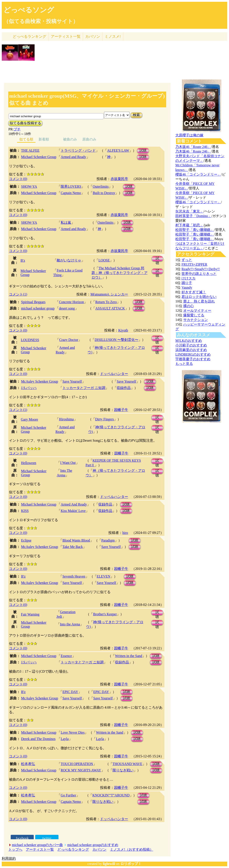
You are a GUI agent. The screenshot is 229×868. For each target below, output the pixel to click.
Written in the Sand (129, 656)
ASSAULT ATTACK (110, 308)
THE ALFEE (30, 150)
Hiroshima (66, 419)
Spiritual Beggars (33, 302)
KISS (25, 511)
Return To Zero (106, 302)
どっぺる (29, 37)
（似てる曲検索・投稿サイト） (41, 21)
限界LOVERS (71, 186)
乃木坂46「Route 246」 (193, 147)
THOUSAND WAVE (127, 764)
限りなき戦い (123, 770)
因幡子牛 (121, 410)
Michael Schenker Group (39, 157)
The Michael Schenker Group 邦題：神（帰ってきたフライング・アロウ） (120, 273)
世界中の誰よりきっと (199, 274)
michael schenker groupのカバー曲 (37, 845)
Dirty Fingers (105, 419)
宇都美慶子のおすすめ (193, 359)
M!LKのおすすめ (189, 341)
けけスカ (188, 278)
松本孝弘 (28, 764)
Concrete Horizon (71, 302)
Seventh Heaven (74, 576)
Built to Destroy (104, 193)
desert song (67, 308)
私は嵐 (66, 222)
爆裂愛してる (194, 315)
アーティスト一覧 (40, 849)
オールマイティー (197, 311)
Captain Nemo (71, 193)
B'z (23, 260)
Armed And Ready (74, 504)
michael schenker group (38, 308)
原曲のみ (89, 139)
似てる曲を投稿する (25, 123)
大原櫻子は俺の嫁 (189, 135)
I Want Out (68, 463)
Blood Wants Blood (76, 540)
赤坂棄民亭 (119, 179)
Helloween (29, 463)
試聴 (143, 150)
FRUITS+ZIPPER (194, 264)
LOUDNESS (30, 340)
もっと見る (184, 364)
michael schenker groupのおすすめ (93, 845)
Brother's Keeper (105, 614)
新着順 (44, 139)
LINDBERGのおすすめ (193, 354)
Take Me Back (73, 547)
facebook (22, 838)
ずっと (187, 260)
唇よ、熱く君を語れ (199, 301)
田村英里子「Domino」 (193, 216)
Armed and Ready (73, 157)
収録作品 (124, 388)
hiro (125, 533)
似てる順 (26, 139)
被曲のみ (70, 139)
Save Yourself (72, 381)
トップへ (15, 849)
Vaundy (187, 287)
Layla (65, 739)
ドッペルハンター (114, 374)
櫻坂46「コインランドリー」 (198, 174)
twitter (47, 838)
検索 (136, 115)
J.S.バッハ (29, 388)
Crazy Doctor (69, 340)
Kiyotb (123, 330)
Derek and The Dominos (38, 739)
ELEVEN (104, 576)
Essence (66, 656)
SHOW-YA (29, 186)
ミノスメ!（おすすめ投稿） (131, 849)
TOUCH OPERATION (77, 764)
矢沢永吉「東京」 (189, 211)
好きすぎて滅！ (194, 292)
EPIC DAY (70, 692)
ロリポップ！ (131, 864)
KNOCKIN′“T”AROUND (111, 795)
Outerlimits (101, 186)
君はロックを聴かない (199, 297)
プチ (17, 129)
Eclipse (26, 540)
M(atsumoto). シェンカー (109, 294)
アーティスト (66, 37)
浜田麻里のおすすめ (191, 350)
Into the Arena (70, 624)
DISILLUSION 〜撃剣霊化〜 (116, 340)
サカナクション (196, 320)
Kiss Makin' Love (73, 511)
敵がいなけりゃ (69, 260)
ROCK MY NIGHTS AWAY (81, 770)
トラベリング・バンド (78, 150)
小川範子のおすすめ (191, 345)
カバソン (93, 37)
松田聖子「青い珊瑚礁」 (195, 230)
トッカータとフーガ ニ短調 (84, 388)
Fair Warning (30, 614)
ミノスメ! (113, 37)
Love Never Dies (73, 732)
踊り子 (187, 283)
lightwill (109, 864)
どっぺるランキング (73, 849)
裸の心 (188, 306)
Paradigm (108, 540)
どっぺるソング (29, 10)
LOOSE (104, 260)
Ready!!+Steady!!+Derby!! (201, 269)
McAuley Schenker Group (40, 381)
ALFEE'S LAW (118, 150)
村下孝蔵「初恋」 (189, 225)
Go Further (68, 795)
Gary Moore (29, 419)
